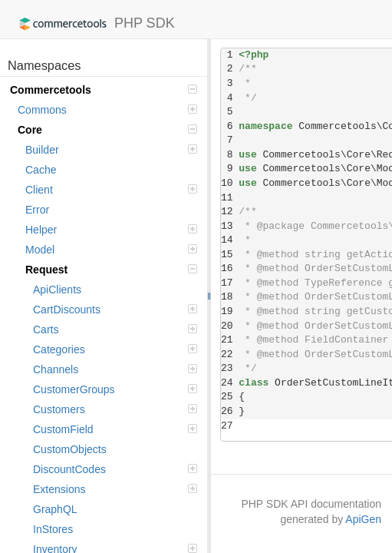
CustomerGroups (115, 389)
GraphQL (55, 509)
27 (230, 426)
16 (230, 268)
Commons (107, 110)
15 (230, 255)
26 (230, 411)
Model (111, 250)
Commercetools (104, 90)
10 (230, 183)
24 (230, 383)
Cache (41, 170)
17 (230, 283)
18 (230, 297)
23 (230, 368)
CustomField (115, 429)
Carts (115, 329)
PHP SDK (93, 24)
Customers (115, 409)
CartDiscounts (115, 310)
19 (230, 311)
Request (111, 270)
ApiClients (57, 290)
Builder (111, 150)
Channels (115, 369)
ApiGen (363, 519)
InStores (53, 529)
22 (230, 354)
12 (230, 212)
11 (230, 198)
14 (230, 240)
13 (230, 226)
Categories (115, 349)
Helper (111, 230)
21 (230, 340)
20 (230, 326)
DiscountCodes (115, 469)
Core (107, 130)
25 (230, 397)
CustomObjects (70, 449)
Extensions (115, 489)
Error (37, 210)
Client (111, 190)
